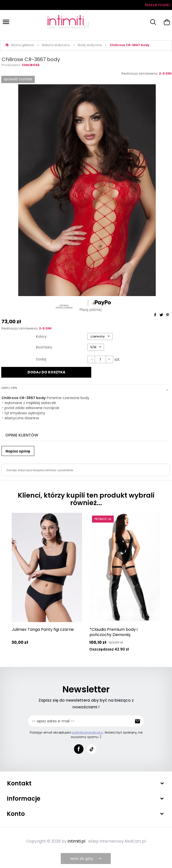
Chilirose (31, 65)
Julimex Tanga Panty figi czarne (43, 629)
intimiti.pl (76, 841)
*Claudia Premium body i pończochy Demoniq (113, 632)
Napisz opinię (18, 451)
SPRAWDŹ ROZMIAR (18, 79)
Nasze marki (157, 5)
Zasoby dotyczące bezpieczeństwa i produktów (40, 470)
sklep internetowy (106, 841)
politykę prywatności (88, 732)
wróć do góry (86, 859)
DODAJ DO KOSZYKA (46, 372)
